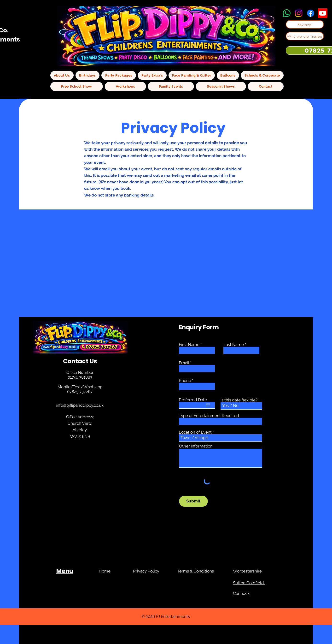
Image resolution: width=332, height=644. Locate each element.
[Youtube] (323, 13)
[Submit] (193, 501)
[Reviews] (305, 24)
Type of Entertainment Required (209, 416)
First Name (189, 345)
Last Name (234, 345)
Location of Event (195, 432)
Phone (185, 381)
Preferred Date (193, 400)
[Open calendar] (208, 405)
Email (184, 363)
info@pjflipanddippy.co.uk (80, 405)
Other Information (196, 446)
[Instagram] (299, 13)
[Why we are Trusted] (305, 36)
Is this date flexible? (239, 400)
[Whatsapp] (287, 13)
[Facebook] (311, 13)
